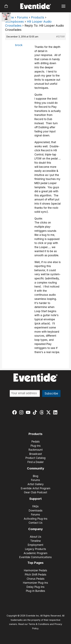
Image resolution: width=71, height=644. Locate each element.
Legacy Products (35, 549)
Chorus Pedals (36, 579)
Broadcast (36, 454)
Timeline (35, 541)
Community (36, 468)
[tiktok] (36, 412)
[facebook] (15, 412)
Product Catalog (35, 458)
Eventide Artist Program (36, 488)
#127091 (60, 37)
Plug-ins (36, 446)
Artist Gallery (36, 484)
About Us (35, 537)
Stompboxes (14, 22)
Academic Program (35, 553)
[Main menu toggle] (64, 6)
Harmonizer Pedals (35, 570)
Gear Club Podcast (35, 492)
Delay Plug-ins (35, 587)
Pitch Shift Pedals (36, 575)
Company (35, 529)
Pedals (36, 442)
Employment (35, 545)
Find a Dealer (36, 462)
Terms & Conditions (39, 624)
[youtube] (29, 412)
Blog (36, 476)
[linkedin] (56, 412)
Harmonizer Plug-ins (35, 583)
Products (38, 17)
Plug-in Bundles (35, 591)
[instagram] (22, 412)
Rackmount (36, 450)
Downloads (36, 511)
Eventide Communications (35, 557)
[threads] (42, 412)
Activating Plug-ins (36, 519)
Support (35, 499)
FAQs (35, 506)
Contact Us (35, 523)
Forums (22, 17)
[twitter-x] (49, 412)
